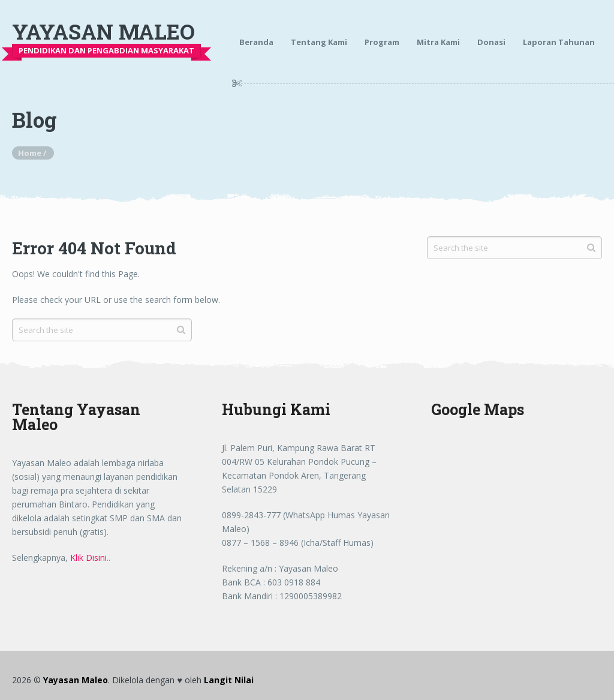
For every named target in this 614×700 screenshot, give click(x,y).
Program (382, 42)
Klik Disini (88, 558)
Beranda (256, 42)
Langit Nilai (229, 680)
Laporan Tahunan (559, 42)
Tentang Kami (319, 42)
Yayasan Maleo (103, 31)
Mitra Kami (438, 42)
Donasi (491, 42)
